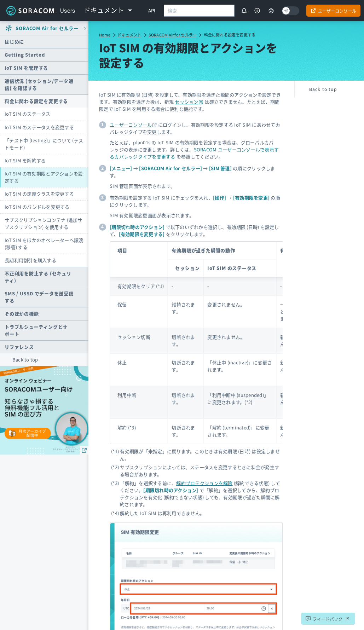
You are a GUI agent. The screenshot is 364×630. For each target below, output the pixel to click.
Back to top (25, 360)
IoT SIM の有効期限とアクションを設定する (44, 177)
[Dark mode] (290, 11)
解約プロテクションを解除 (204, 483)
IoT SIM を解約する (25, 160)
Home (105, 35)
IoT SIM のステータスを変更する (39, 127)
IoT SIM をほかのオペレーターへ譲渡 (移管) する (44, 244)
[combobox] (199, 11)
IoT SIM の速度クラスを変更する (39, 194)
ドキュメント (129, 35)
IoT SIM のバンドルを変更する (37, 207)
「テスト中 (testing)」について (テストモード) (44, 144)
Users (68, 11)
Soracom (30, 11)
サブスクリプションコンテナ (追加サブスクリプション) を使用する (44, 223)
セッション (189, 102)
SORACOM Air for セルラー (173, 35)
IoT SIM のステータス (28, 114)
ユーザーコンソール (131, 125)
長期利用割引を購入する (30, 260)
